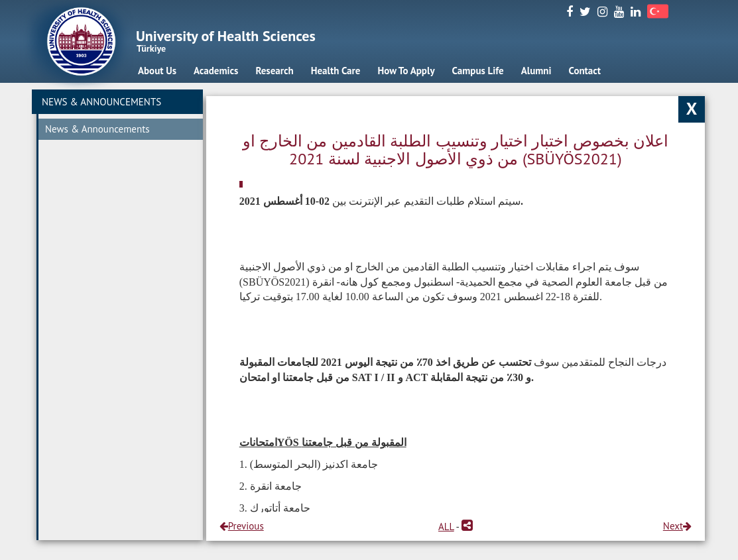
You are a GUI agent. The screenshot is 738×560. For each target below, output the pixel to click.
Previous (242, 526)
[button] (467, 527)
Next (677, 526)
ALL (446, 527)
